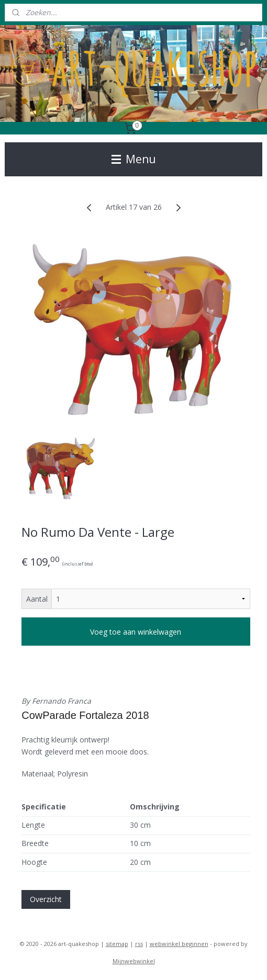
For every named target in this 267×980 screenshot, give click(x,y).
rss (139, 944)
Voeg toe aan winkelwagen (136, 632)
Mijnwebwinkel (134, 961)
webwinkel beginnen (179, 944)
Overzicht (46, 899)
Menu (134, 159)
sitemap (117, 944)
